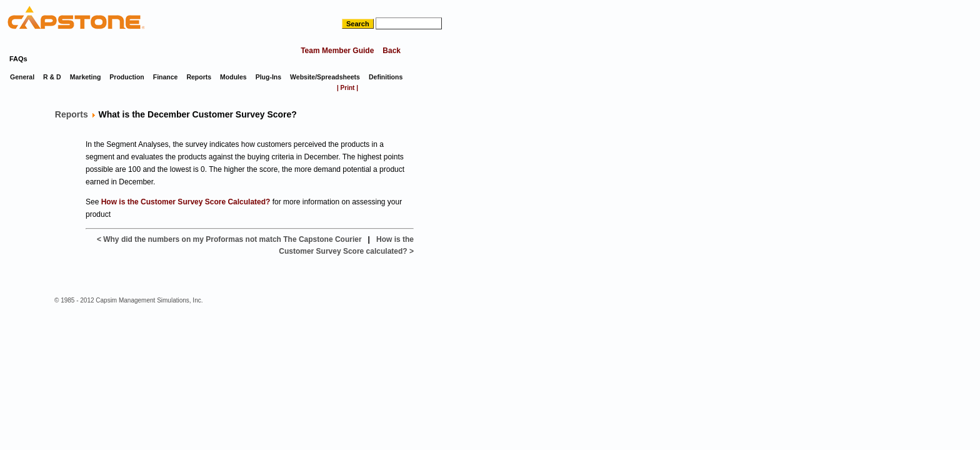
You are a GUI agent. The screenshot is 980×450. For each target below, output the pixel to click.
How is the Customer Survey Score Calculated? (186, 202)
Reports (72, 114)
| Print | (347, 88)
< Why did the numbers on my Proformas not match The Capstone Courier (229, 239)
